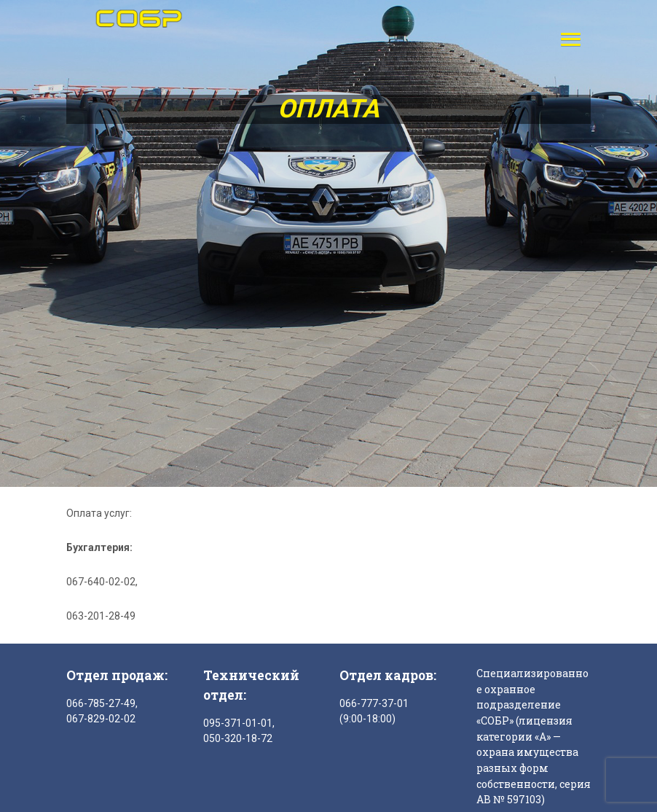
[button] (567, 39)
